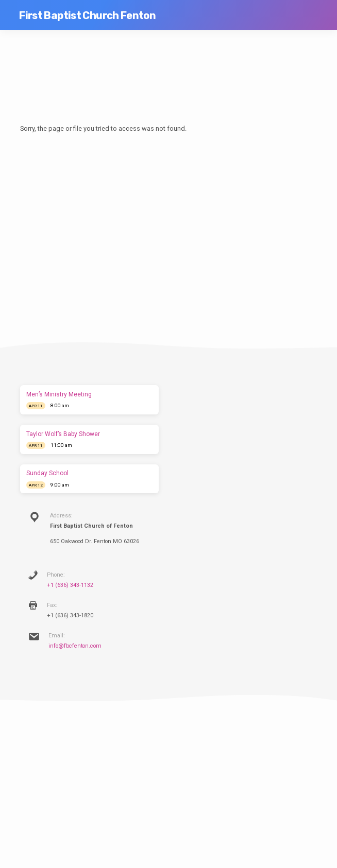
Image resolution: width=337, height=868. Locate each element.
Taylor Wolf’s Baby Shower (63, 434)
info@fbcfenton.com (75, 646)
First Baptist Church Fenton (87, 15)
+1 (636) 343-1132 (70, 585)
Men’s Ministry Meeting (59, 394)
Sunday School (47, 473)
